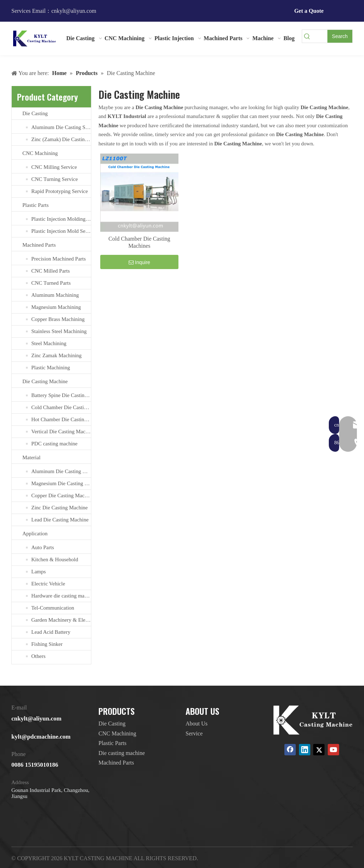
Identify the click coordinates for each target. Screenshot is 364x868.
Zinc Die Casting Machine (60, 508)
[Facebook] (290, 750)
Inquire (140, 262)
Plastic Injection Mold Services (61, 231)
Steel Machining (49, 343)
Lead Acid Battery (51, 632)
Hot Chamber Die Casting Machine (61, 419)
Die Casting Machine (45, 381)
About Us (197, 724)
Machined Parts (39, 245)
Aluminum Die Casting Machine (61, 471)
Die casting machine (122, 753)
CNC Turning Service (55, 179)
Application (35, 534)
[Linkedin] (305, 750)
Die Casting (35, 113)
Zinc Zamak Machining (57, 355)
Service (194, 733)
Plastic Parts (36, 205)
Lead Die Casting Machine (60, 520)
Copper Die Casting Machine (61, 495)
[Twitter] (319, 750)
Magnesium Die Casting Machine (61, 483)
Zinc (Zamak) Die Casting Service (61, 139)
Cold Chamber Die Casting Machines (61, 407)
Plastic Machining (51, 368)
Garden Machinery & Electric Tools (61, 620)
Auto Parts (43, 547)
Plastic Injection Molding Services (61, 219)
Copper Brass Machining (58, 319)
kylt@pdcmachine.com (41, 737)
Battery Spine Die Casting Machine (61, 395)
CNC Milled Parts (50, 271)
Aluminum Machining (55, 295)
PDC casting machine (54, 444)
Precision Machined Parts (58, 259)
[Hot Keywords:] (340, 36)
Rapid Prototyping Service (60, 191)
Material (31, 457)
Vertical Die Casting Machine (61, 432)
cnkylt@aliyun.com (36, 719)
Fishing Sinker (47, 644)
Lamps (39, 572)
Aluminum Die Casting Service (61, 127)
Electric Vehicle (48, 584)
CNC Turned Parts (51, 283)
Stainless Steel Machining (59, 331)
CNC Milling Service (54, 167)
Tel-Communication (53, 608)
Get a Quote (309, 11)
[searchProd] (320, 36)
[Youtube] (333, 750)
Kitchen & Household (55, 559)
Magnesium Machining (56, 307)
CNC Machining (40, 153)
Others (38, 656)
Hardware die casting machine (61, 596)
